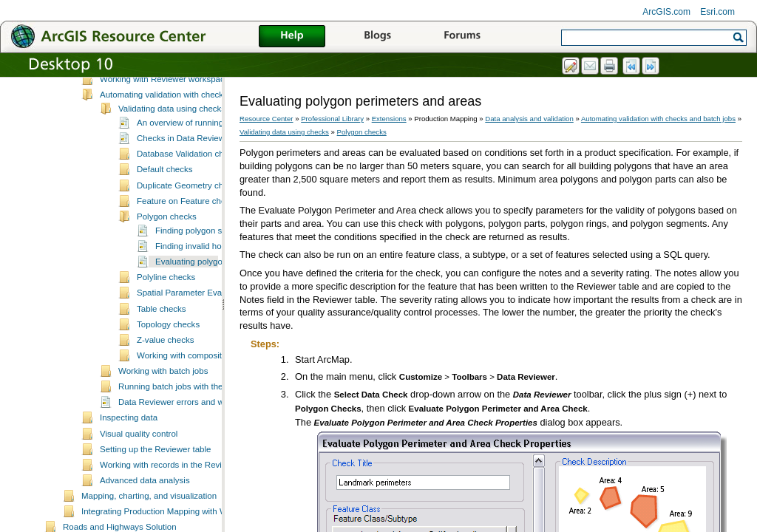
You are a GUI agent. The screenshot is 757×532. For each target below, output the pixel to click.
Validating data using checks (172, 149)
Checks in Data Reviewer (184, 179)
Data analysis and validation (529, 119)
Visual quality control (139, 474)
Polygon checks (167, 257)
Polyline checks (166, 318)
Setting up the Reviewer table (155, 490)
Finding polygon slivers (198, 271)
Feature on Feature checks (188, 242)
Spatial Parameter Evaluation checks (206, 333)
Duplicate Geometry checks (189, 226)
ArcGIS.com (666, 12)
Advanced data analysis (145, 521)
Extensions (389, 119)
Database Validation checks (189, 194)
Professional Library (332, 119)
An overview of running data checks (204, 163)
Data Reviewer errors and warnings (185, 443)
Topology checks (168, 365)
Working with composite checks (196, 396)
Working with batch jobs (163, 412)
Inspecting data (129, 458)
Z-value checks (165, 381)
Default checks (165, 210)
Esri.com (717, 12)
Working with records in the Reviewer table (180, 505)
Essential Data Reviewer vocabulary (168, 104)
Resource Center (267, 119)
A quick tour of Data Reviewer (156, 88)
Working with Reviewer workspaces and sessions (193, 120)
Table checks (162, 349)
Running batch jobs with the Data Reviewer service (214, 427)
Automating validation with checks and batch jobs (193, 135)
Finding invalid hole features (208, 287)
